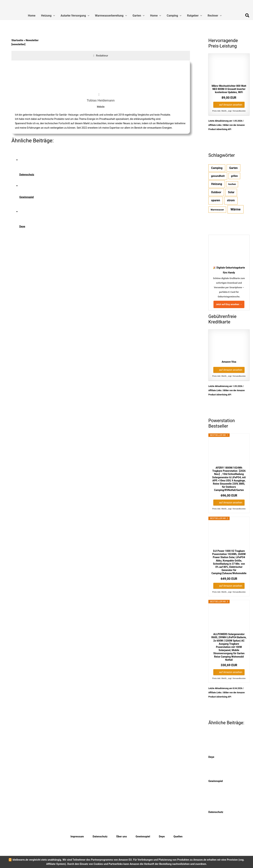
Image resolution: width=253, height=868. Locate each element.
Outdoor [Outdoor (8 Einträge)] (216, 192)
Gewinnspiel (143, 837)
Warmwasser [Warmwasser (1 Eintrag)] (217, 210)
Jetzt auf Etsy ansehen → (229, 304)
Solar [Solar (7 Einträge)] (231, 192)
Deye (162, 837)
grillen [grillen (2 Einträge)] (234, 176)
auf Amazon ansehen (231, 105)
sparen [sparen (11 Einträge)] (216, 200)
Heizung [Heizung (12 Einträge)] (217, 184)
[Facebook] (221, 837)
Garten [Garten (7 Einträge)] (233, 168)
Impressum (77, 837)
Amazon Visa (229, 362)
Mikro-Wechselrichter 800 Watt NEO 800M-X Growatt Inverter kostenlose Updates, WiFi (229, 89)
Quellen (178, 837)
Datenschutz (100, 837)
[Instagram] (233, 837)
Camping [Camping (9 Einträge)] (217, 168)
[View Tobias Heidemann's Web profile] (99, 94)
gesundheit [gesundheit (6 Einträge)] (218, 176)
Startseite (17, 40)
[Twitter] (227, 837)
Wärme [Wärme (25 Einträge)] (236, 209)
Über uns (122, 837)
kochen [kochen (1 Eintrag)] (232, 184)
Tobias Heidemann (101, 100)
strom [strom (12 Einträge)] (231, 200)
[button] (53, 16)
